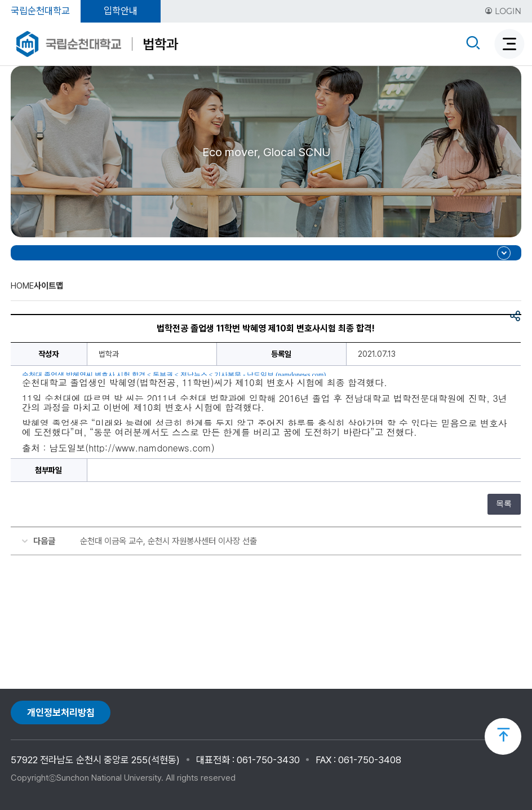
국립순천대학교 (40, 11)
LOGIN (503, 11)
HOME (22, 286)
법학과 (160, 44)
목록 (504, 504)
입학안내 (121, 11)
